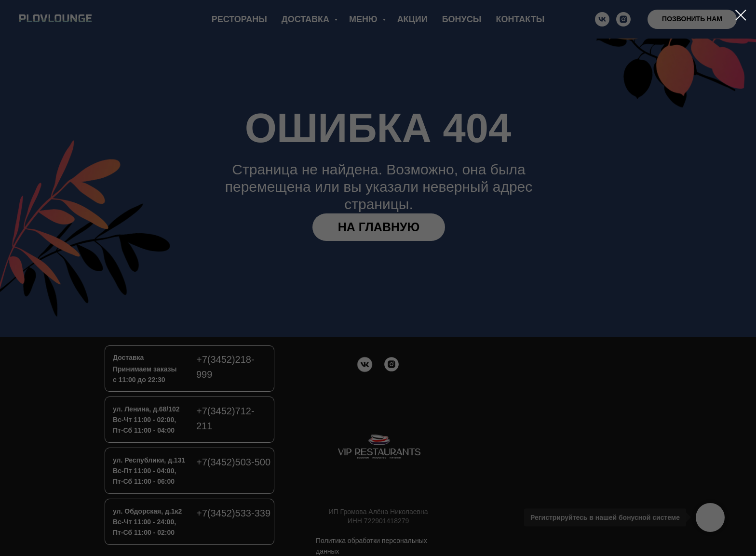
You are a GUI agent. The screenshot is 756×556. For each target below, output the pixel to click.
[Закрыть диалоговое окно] (741, 15)
